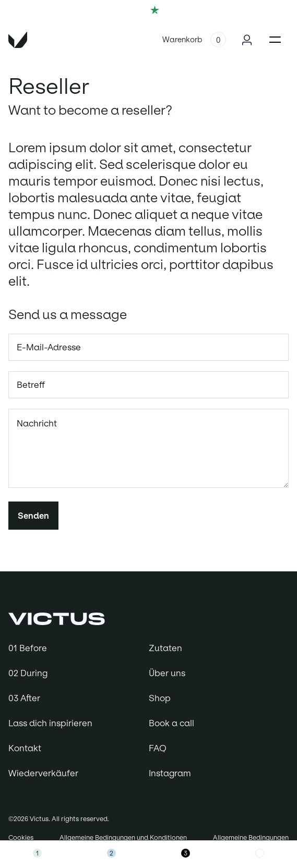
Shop (160, 698)
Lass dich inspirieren (50, 723)
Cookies (21, 838)
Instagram (170, 773)
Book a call (171, 723)
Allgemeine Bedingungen (251, 838)
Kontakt (25, 748)
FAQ (158, 748)
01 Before (28, 648)
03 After (24, 698)
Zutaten (165, 648)
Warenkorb (182, 40)
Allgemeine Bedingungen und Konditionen (123, 838)
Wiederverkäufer (43, 773)
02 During (28, 673)
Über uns (167, 673)
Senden (33, 516)
